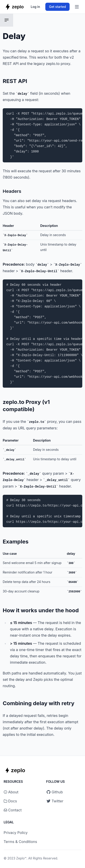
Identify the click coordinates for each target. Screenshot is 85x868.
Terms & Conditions (20, 842)
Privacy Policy (16, 833)
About (13, 792)
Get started (57, 7)
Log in (35, 7)
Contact (15, 810)
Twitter (55, 801)
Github (55, 792)
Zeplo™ (21, 858)
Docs (13, 801)
